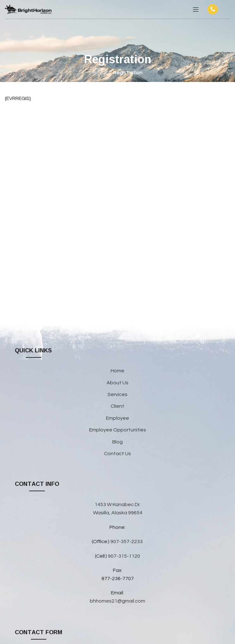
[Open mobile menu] (196, 9)
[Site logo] (28, 9)
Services (117, 394)
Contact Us (117, 454)
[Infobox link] (218, 9)
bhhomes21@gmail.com (117, 601)
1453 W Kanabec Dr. (117, 505)
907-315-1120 (124, 556)
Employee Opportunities (118, 430)
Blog (117, 442)
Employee (117, 418)
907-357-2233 (127, 542)
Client (117, 406)
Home (99, 73)
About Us (117, 383)
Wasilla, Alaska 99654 (118, 513)
